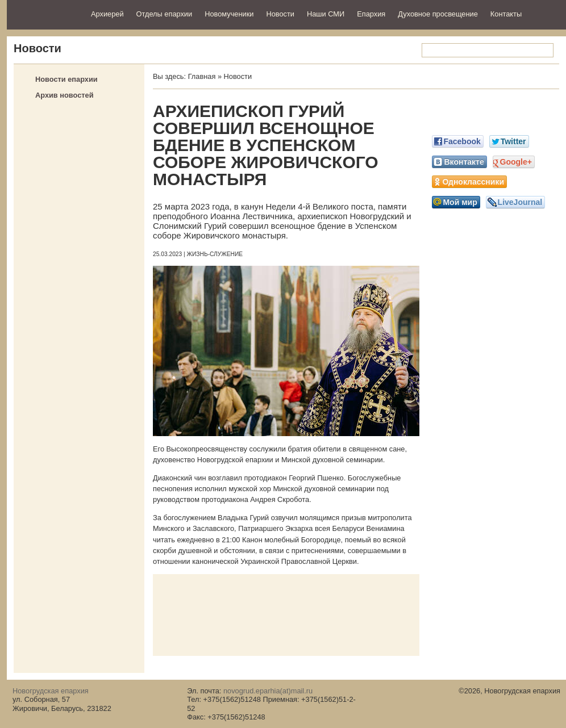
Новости (280, 14)
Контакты (506, 14)
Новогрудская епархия (45, 13)
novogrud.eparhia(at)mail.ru (268, 691)
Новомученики (229, 14)
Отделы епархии (165, 14)
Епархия (371, 14)
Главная (202, 76)
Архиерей (107, 14)
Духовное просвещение (438, 14)
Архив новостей (64, 95)
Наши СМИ (326, 14)
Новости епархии (66, 79)
